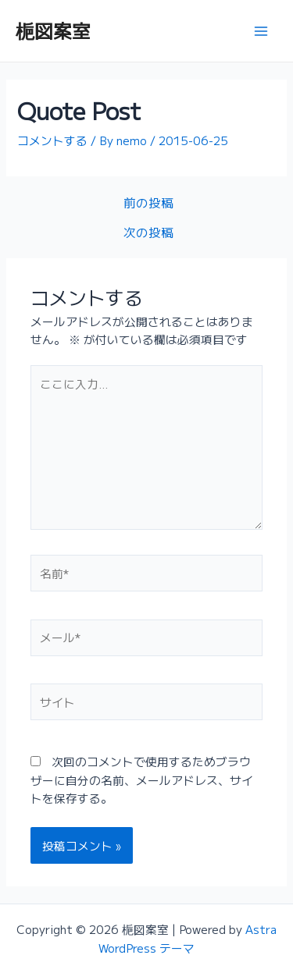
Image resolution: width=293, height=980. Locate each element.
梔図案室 (53, 30)
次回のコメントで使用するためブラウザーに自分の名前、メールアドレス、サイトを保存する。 (142, 779)
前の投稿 (148, 203)
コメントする (52, 140)
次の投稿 (148, 233)
